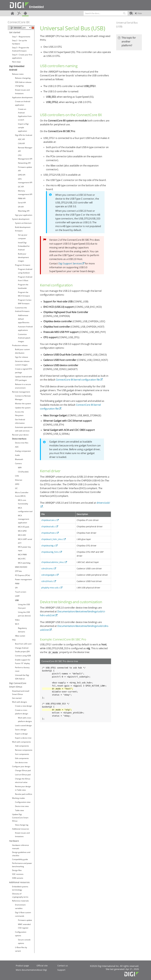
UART (17, 596)
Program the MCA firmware (24, 294)
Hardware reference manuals (20, 847)
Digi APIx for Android (24, 135)
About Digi (42, 970)
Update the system (23, 408)
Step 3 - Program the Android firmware (21, 49)
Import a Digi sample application (23, 127)
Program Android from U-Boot (25, 279)
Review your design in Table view (23, 788)
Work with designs (20, 702)
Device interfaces (19, 439)
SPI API (21, 207)
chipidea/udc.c (48, 526)
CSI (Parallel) (23, 472)
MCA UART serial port (25, 541)
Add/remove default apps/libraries (24, 319)
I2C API (21, 187)
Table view (19, 810)
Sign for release (22, 357)
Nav (138, 13)
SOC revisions (18, 874)
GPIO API (22, 175)
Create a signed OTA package (24, 371)
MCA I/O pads (24, 527)
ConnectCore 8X (19, 22)
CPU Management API (25, 157)
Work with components (21, 742)
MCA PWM (22, 555)
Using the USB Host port (24, 606)
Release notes (18, 74)
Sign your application (24, 215)
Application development (22, 97)
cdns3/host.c (47, 581)
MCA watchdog (24, 563)
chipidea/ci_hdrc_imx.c (52, 539)
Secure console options (24, 941)
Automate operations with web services (24, 429)
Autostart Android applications (25, 328)
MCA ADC (22, 535)
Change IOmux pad (23, 770)
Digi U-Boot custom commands (23, 914)
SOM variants (18, 878)
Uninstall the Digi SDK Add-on (22, 677)
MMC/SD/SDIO (21, 567)
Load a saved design (23, 725)
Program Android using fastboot (25, 271)
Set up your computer (23, 237)
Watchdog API (24, 211)
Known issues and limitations (22, 92)
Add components (22, 746)
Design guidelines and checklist (21, 854)
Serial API (22, 203)
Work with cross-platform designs (25, 720)
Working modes (19, 798)
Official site (42, 966)
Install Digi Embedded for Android (24, 246)
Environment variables (20, 907)
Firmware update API (25, 169)
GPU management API (25, 181)
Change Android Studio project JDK (22, 650)
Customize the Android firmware (22, 309)
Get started (15, 32)
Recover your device (20, 435)
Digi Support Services (70, 263)
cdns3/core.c (47, 568)
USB (17, 600)
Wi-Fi (17, 624)
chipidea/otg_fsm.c (50, 552)
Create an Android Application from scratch (25, 114)
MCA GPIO (22, 531)
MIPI (20, 468)
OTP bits (18, 571)
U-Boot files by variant (21, 949)
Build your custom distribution (22, 351)
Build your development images (23, 257)
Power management (23, 579)
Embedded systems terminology (20, 888)
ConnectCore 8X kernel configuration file (78, 380)
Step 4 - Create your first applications (22, 56)
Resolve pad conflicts (24, 794)
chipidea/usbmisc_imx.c (53, 562)
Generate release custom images (22, 363)
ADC (17, 447)
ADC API (21, 139)
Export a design (21, 734)
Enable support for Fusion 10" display (23, 662)
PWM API (22, 198)
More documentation (26, 970)
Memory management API (25, 193)
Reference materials (20, 901)
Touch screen (21, 592)
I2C (16, 488)
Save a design (21, 730)
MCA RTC (22, 559)
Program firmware (23, 265)
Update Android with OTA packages (23, 378)
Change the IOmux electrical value (23, 780)
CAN (17, 476)
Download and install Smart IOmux (21, 693)
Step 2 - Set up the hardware (20, 42)
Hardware (14, 841)
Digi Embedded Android (17, 68)
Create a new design (23, 706)
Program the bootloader (23, 286)
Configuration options (21, 934)
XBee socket (20, 636)
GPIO (17, 484)
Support (61, 970)
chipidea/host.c (49, 533)
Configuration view (23, 802)
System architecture (23, 223)
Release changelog (23, 78)
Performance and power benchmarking (22, 865)
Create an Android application (23, 103)
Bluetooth (19, 459)
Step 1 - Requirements (21, 37)
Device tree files (22, 443)
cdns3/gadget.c (49, 575)
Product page (22, 966)
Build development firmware (23, 229)
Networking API (24, 163)
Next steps (16, 62)
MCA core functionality (23, 502)
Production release (20, 345)
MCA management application (24, 519)
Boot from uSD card (23, 644)
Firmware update (25, 920)
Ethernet (19, 480)
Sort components (22, 754)
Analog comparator (23, 451)
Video (17, 620)
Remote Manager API (25, 149)
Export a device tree (23, 738)
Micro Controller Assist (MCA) (22, 494)
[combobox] (106, 13)
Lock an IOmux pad (23, 775)
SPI (16, 588)
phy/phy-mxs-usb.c (51, 588)
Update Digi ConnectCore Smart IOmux (20, 818)
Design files (17, 870)
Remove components (24, 750)
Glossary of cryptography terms (20, 895)
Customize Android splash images (24, 338)
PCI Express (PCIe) (22, 575)
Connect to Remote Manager (23, 398)
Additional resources (21, 829)
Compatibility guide (20, 859)
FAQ (14, 640)
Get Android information (20, 421)
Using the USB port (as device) (24, 614)
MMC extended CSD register (24, 926)
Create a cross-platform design (22, 712)
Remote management (21, 392)
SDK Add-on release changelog (23, 84)
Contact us (63, 966)
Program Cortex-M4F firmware (25, 302)
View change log (22, 825)
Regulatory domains (22, 630)
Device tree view (22, 806)
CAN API (21, 143)
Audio (17, 455)
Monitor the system (23, 404)
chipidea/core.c (49, 520)
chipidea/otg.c (48, 546)
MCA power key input (24, 549)
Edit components (22, 758)
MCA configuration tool (25, 510)
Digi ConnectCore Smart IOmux (18, 685)
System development (21, 219)
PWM (17, 584)
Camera (18, 463)
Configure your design (21, 766)
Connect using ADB (23, 656)
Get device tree (21, 762)
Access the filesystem (19, 414)
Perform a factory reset (22, 669)
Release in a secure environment (23, 386)
